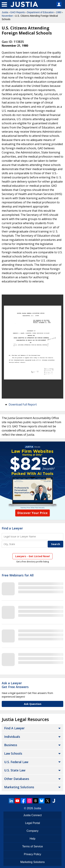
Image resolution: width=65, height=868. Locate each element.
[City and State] (24, 544)
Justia (5, 12)
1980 (59, 12)
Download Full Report (23, 404)
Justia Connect (33, 815)
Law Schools (13, 753)
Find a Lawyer (12, 528)
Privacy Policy (33, 854)
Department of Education (40, 12)
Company (32, 831)
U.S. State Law (15, 770)
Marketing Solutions (19, 787)
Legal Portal (32, 823)
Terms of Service (32, 846)
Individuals (12, 737)
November (7, 16)
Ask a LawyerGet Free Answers (15, 685)
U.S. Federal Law (16, 762)
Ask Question (33, 704)
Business (11, 745)
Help (32, 839)
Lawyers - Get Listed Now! (32, 556)
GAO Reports (18, 12)
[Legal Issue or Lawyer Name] (32, 536)
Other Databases (17, 779)
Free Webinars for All (18, 575)
